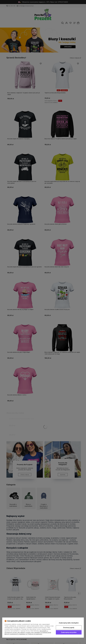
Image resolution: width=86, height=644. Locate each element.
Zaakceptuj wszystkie (69, 632)
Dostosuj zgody (69, 628)
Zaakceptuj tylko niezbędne (69, 623)
